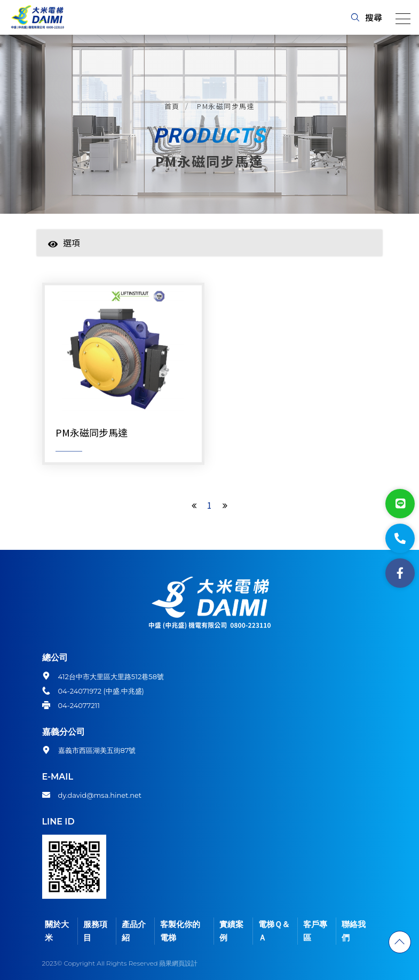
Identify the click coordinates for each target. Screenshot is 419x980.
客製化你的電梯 (180, 931)
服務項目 (95, 931)
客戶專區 (315, 931)
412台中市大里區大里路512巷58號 (111, 676)
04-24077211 (79, 705)
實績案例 (231, 931)
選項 (64, 243)
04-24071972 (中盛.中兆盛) (101, 691)
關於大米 (57, 931)
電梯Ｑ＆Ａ (274, 931)
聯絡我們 (354, 931)
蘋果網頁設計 (178, 963)
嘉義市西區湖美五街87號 (97, 750)
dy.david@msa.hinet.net (100, 795)
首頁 (172, 106)
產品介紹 (134, 931)
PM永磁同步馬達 (226, 106)
